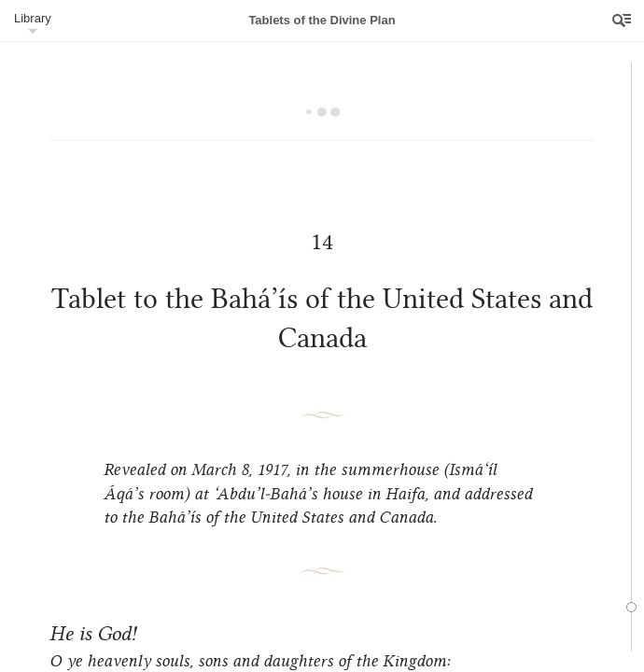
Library (33, 18)
